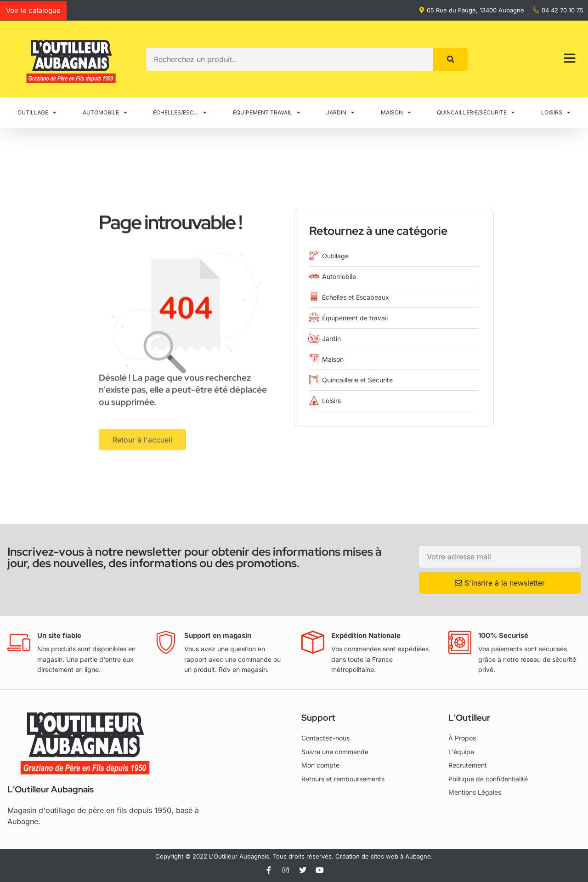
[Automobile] (314, 276)
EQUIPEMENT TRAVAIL (267, 113)
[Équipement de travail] (314, 317)
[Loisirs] (314, 400)
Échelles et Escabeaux (356, 297)
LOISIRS (556, 113)
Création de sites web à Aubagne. (384, 856)
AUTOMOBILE (105, 113)
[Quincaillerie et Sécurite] (314, 379)
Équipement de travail (355, 318)
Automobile (339, 276)
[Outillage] (314, 255)
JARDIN (340, 113)
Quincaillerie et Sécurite (357, 380)
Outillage (335, 256)
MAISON (396, 113)
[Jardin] (314, 338)
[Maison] (314, 359)
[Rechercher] (450, 59)
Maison (333, 359)
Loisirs (331, 401)
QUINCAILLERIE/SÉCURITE (476, 113)
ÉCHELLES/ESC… (180, 113)
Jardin (331, 339)
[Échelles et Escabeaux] (314, 297)
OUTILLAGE (37, 113)
